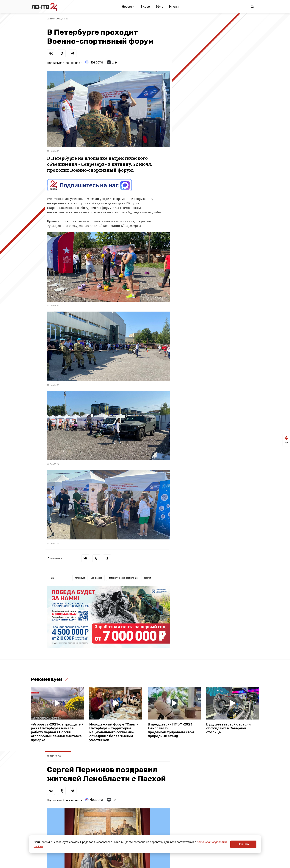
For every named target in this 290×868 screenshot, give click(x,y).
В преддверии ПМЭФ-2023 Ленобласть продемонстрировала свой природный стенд (171, 730)
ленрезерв (97, 578)
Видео (145, 7)
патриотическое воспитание (123, 578)
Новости (128, 7)
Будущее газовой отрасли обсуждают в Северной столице (228, 728)
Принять (243, 844)
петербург (80, 578)
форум (147, 578)
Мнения (175, 7)
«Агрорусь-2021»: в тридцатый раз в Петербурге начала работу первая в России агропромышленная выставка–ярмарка (57, 732)
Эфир (159, 7)
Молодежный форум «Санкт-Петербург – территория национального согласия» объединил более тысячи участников (114, 732)
